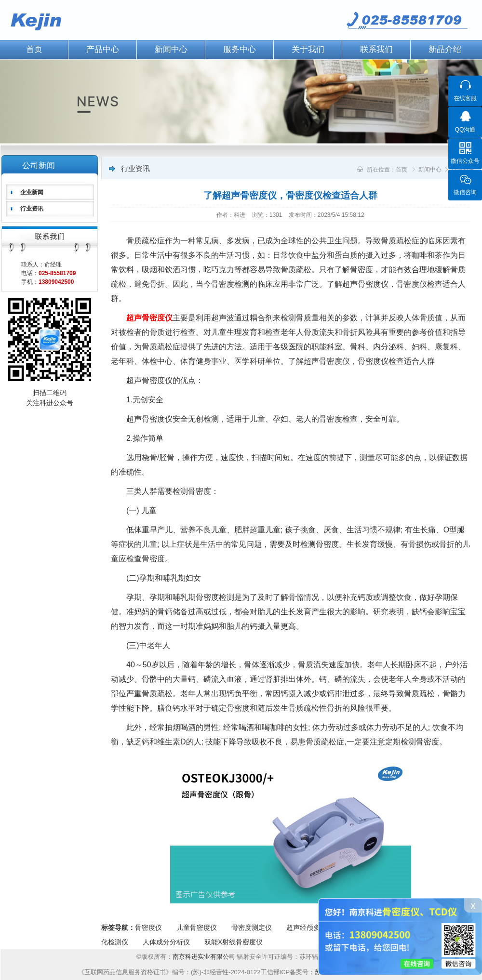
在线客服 (465, 98)
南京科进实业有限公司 (205, 957)
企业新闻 (32, 192)
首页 (402, 170)
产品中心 (103, 49)
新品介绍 (445, 49)
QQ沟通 (465, 130)
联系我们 (376, 49)
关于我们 (308, 49)
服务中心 (240, 49)
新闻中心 (171, 49)
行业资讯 (32, 209)
